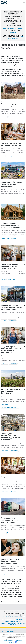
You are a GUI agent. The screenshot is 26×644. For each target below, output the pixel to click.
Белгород (4, 279)
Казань (3, 156)
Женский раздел (11, 574)
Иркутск (3, 238)
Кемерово (4, 117)
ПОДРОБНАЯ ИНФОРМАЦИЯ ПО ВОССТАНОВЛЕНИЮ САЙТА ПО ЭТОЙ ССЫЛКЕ (13, 623)
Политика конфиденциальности (8, 631)
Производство (15, 451)
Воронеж (4, 197)
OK (16, 642)
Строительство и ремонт (14, 117)
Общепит (13, 492)
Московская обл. (5, 405)
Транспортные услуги (12, 533)
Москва (3, 533)
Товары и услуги (11, 156)
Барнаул (3, 574)
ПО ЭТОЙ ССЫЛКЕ (16, 38)
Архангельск (4, 363)
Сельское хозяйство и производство (10, 408)
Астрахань (4, 320)
